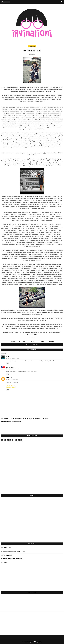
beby (8, 356)
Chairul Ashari (10, 367)
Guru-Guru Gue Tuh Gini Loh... (9, 548)
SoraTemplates (30, 642)
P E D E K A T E (4, 563)
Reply (8, 363)
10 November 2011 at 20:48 (13, 358)
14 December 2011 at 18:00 (13, 369)
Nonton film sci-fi (11, 385)
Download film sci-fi (11, 387)
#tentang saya (32, 337)
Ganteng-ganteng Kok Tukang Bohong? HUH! (13, 559)
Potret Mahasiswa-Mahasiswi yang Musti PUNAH (14, 551)
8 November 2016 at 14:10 (13, 380)
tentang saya (32, 46)
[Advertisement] (32, 428)
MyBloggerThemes (38, 642)
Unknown (9, 378)
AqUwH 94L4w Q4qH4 (6, 555)
